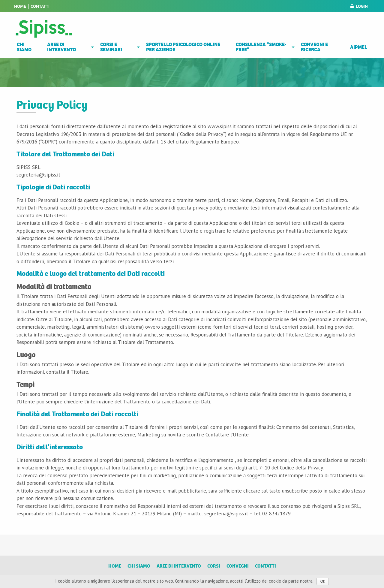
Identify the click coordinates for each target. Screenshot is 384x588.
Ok (323, 581)
